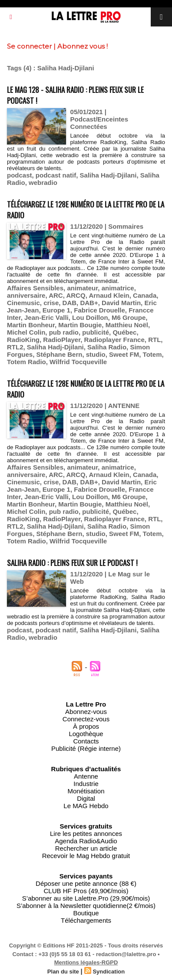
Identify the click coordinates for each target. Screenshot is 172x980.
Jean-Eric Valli (46, 317)
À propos (86, 726)
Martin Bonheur (31, 325)
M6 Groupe (129, 317)
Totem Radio (26, 362)
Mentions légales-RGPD (86, 962)
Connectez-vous (86, 719)
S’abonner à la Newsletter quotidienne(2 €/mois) (86, 906)
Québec (124, 332)
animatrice (118, 288)
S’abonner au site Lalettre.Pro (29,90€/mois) (86, 898)
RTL (154, 340)
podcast (20, 175)
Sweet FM (124, 354)
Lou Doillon (90, 317)
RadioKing (23, 340)
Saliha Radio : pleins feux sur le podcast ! (72, 563)
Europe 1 (56, 310)
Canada (145, 295)
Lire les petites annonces (86, 834)
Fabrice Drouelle (99, 310)
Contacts (86, 741)
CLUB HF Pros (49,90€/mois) (86, 891)
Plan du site (63, 972)
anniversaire (26, 295)
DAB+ (89, 303)
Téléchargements (86, 920)
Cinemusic (23, 303)
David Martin (121, 303)
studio (96, 354)
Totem (152, 354)
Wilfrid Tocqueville (78, 362)
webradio (43, 183)
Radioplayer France (114, 340)
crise (51, 303)
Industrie (86, 784)
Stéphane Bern (60, 354)
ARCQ (76, 295)
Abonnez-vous (86, 712)
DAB (70, 303)
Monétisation (86, 791)
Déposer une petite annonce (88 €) (86, 883)
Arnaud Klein (109, 295)
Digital (86, 798)
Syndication (109, 972)
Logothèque (86, 734)
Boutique (86, 913)
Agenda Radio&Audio (86, 841)
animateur (82, 288)
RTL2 (15, 347)
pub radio (64, 332)
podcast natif (56, 175)
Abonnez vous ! (83, 46)
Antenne (86, 776)
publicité (96, 332)
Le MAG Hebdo (86, 806)
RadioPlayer (62, 340)
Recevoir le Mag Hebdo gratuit (86, 856)
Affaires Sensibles (35, 288)
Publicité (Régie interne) (86, 748)
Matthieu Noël (127, 325)
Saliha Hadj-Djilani (108, 175)
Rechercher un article (86, 848)
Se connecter (29, 46)
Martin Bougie (80, 325)
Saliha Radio (107, 347)
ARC (56, 295)
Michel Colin (26, 332)
